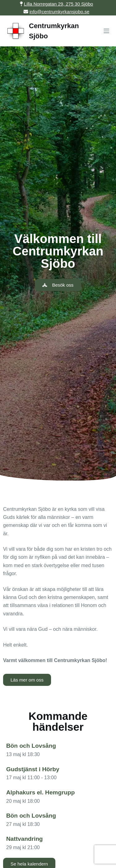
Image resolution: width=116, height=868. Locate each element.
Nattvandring (24, 839)
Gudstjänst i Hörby (33, 769)
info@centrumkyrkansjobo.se (59, 12)
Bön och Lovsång (31, 746)
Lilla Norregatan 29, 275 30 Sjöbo (58, 4)
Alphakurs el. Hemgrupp (41, 792)
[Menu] (106, 31)
